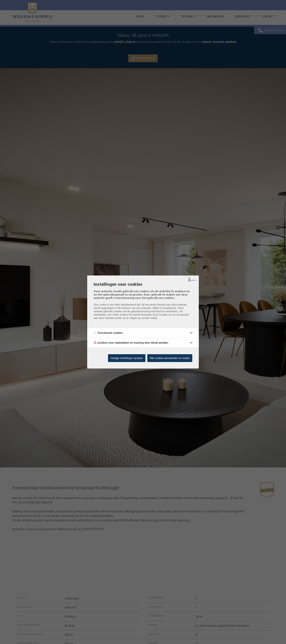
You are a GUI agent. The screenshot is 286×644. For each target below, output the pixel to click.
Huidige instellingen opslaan (127, 358)
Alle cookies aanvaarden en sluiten (170, 358)
